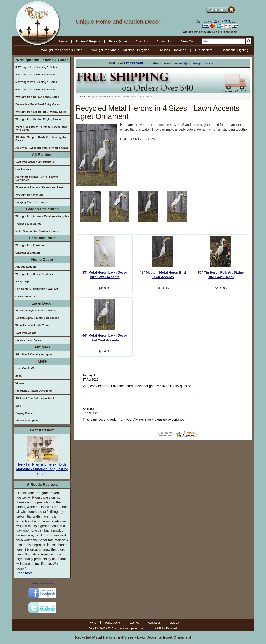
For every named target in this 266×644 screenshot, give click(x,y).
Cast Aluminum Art (27, 296)
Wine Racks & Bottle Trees (32, 325)
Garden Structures (42, 209)
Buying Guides (25, 413)
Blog (18, 406)
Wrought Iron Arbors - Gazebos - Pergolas (120, 50)
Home (63, 41)
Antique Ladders (26, 267)
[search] (224, 41)
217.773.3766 (133, 63)
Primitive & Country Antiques (34, 354)
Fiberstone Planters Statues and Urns (39, 187)
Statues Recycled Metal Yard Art (36, 311)
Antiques (42, 347)
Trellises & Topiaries (172, 50)
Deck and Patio (42, 238)
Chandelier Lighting (235, 50)
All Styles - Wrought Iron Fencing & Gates (42, 148)
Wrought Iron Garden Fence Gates (37, 97)
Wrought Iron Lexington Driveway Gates (41, 112)
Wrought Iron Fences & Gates (62, 50)
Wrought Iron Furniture (30, 245)
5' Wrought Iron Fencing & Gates (36, 82)
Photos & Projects (88, 41)
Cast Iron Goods (26, 333)
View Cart (188, 41)
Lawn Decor (42, 303)
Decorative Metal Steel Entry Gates (38, 104)
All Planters (42, 155)
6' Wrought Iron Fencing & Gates (36, 89)
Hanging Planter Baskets (31, 202)
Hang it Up (22, 282)
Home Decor (42, 260)
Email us (150, 628)
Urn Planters (204, 50)
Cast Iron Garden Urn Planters (35, 162)
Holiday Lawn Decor (28, 340)
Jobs (18, 376)
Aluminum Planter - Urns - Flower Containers (37, 178)
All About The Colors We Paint (35, 398)
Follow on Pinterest (42, 584)
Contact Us (164, 41)
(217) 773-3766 (224, 21)
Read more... (26, 573)
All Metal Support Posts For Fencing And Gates (41, 139)
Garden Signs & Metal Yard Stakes (37, 318)
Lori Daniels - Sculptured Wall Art (37, 289)
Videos (20, 383)
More (42, 361)
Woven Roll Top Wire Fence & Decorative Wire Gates (41, 128)
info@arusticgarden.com (197, 63)
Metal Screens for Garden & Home (37, 231)
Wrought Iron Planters (29, 195)
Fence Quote (118, 41)
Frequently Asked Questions (34, 391)
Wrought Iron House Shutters (34, 274)
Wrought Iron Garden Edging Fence (38, 119)
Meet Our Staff (25, 368)
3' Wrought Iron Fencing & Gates (36, 67)
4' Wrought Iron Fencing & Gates (36, 75)
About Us (142, 41)
